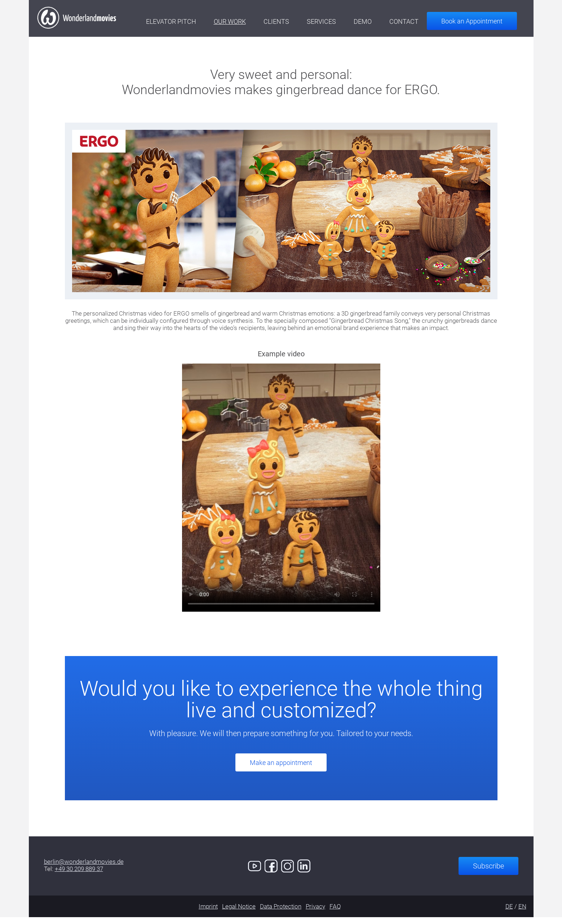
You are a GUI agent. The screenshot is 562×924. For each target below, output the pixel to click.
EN (522, 913)
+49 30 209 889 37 (79, 876)
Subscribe (488, 873)
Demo (371, 21)
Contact (412, 21)
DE (509, 913)
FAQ (335, 913)
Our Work (238, 21)
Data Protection (281, 913)
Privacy (315, 913)
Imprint (208, 913)
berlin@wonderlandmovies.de (84, 868)
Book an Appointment (480, 21)
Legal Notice (239, 913)
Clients (285, 21)
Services (330, 21)
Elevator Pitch (179, 21)
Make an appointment (281, 769)
